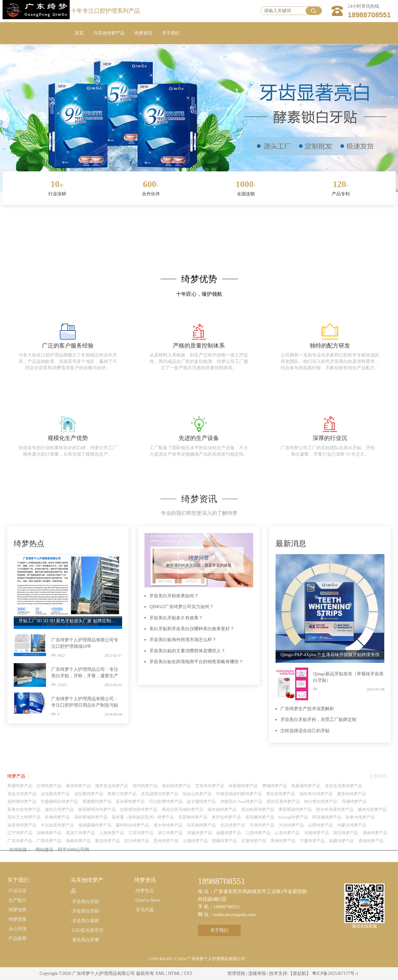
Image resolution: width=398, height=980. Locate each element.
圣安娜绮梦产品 (260, 817)
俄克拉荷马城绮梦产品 (183, 809)
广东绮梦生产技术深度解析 (307, 709)
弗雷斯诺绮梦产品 (295, 809)
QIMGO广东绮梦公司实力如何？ (181, 607)
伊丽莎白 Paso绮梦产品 (241, 801)
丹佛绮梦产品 (354, 801)
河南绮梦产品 (316, 833)
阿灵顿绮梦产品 (327, 817)
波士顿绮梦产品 (201, 801)
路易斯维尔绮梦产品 (97, 809)
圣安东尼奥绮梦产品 (343, 786)
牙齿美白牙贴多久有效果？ (176, 618)
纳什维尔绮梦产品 (321, 801)
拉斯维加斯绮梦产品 (139, 809)
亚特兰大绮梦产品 (24, 817)
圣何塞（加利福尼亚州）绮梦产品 (143, 817)
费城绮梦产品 (275, 786)
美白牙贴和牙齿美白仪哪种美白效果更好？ (192, 629)
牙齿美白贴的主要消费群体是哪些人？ (187, 651)
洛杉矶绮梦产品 (176, 786)
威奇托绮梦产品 (372, 809)
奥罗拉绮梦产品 (226, 817)
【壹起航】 (300, 973)
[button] (184, 170)
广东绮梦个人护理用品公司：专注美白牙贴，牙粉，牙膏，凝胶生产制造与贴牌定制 (85, 673)
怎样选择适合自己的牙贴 (305, 731)
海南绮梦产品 (78, 841)
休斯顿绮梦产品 (243, 786)
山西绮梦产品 (320, 825)
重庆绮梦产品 (107, 841)
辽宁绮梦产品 (20, 833)
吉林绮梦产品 (49, 833)
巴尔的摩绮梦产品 (166, 801)
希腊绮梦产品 (20, 786)
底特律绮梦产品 (22, 801)
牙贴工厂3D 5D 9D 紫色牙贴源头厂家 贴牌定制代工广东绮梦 (68, 621)
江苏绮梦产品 (141, 833)
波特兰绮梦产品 (59, 809)
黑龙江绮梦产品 (80, 833)
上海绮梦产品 (112, 833)
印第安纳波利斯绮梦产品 (239, 794)
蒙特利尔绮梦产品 (132, 825)
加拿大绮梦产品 (360, 817)
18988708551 (369, 15)
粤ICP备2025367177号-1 (335, 973)
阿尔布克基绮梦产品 (335, 809)
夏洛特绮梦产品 (351, 794)
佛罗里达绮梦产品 (112, 786)
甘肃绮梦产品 (254, 841)
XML (160, 973)
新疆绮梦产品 (341, 841)
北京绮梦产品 (233, 825)
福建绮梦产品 (229, 833)
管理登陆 (236, 973)
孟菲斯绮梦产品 (130, 801)
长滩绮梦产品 (57, 817)
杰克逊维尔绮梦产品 (160, 794)
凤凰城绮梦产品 (306, 786)
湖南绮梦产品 (375, 833)
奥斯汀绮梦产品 (122, 794)
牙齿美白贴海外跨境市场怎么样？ (183, 640)
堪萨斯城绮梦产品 (91, 817)
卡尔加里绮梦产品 (57, 825)
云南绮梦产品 (195, 841)
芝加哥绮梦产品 (210, 786)
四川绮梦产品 (137, 841)
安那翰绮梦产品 (193, 817)
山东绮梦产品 (287, 833)
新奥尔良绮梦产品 (24, 809)
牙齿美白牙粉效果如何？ (174, 596)
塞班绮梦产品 (78, 786)
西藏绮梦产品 (224, 841)
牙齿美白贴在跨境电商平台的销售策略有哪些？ (196, 662)
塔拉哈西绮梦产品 (258, 809)
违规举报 (257, 973)
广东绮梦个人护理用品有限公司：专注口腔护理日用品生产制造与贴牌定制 (85, 702)
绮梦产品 (16, 776)
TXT (188, 973)
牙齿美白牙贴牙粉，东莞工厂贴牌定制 (318, 720)
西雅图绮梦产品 (97, 801)
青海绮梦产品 (283, 841)
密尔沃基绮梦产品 (283, 801)
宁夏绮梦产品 (312, 841)
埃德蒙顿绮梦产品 (95, 825)
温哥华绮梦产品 (22, 825)
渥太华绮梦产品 (168, 825)
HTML (174, 973)
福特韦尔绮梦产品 (316, 794)
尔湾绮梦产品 (49, 786)
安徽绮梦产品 (199, 833)
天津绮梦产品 (262, 825)
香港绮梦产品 (371, 841)
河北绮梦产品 (291, 825)
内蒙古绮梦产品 (352, 825)
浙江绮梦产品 (170, 833)
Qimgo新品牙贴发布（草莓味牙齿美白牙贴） (348, 677)
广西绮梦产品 (49, 841)
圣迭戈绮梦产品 (22, 794)
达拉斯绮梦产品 (55, 794)
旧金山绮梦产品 (197, 794)
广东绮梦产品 (20, 841)
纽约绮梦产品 (145, 786)
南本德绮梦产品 (222, 809)
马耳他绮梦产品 (201, 825)
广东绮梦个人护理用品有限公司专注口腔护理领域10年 (85, 643)
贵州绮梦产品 (166, 841)
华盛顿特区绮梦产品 (59, 801)
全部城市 (378, 776)
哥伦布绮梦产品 (281, 794)
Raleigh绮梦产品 (293, 817)
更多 (116, 536)
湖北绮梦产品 (346, 833)
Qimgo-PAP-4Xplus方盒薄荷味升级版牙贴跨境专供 (330, 655)
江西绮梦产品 (258, 833)
